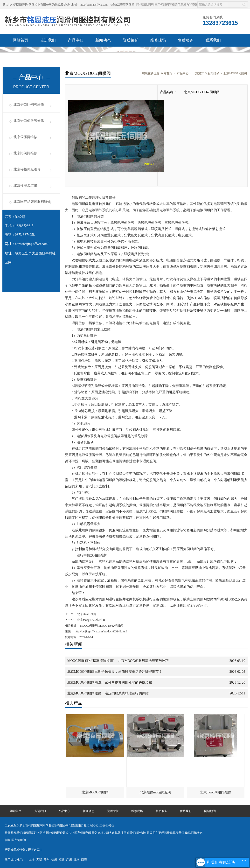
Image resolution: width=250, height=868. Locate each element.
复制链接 (76, 826)
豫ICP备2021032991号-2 (99, 826)
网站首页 (21, 40)
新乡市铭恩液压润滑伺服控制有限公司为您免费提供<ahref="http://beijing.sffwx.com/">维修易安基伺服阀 (69, 5)
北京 (76, 860)
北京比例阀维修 (25, 153)
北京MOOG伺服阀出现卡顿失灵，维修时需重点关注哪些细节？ (115, 672)
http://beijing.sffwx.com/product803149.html (101, 631)
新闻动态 (103, 40)
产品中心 (76, 40)
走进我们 (48, 40)
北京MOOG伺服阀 (235, 73)
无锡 (39, 860)
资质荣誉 (131, 40)
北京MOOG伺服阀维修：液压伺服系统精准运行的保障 (108, 693)
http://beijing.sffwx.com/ (32, 244)
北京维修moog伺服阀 (155, 792)
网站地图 (210, 811)
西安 (84, 860)
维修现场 (158, 40)
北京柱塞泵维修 (25, 185)
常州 (47, 860)
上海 (32, 860)
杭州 (54, 860)
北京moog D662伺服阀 (91, 620)
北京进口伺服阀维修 (29, 121)
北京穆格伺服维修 (27, 169)
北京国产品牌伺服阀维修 (32, 202)
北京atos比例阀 (86, 614)
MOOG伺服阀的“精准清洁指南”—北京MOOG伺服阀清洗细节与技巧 (118, 661)
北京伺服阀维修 (25, 137)
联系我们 (213, 40)
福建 (62, 860)
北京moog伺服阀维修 (216, 792)
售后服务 (186, 40)
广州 (69, 860)
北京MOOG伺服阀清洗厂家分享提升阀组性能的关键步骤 (110, 682)
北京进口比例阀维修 (29, 105)
